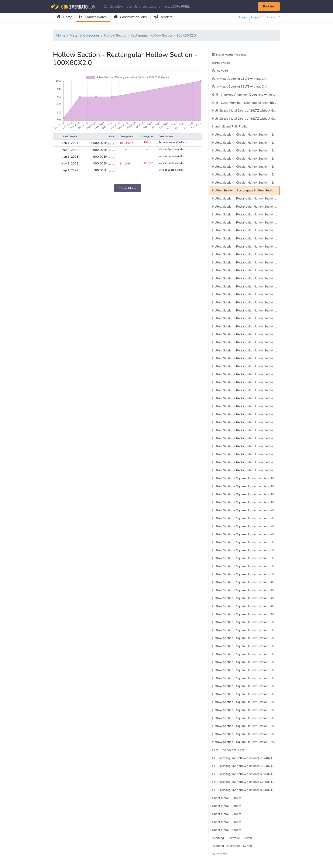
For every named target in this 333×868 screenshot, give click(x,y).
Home (64, 17)
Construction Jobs (130, 17)
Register (258, 17)
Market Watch (93, 17)
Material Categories (85, 35)
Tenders (163, 17)
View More (128, 188)
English (274, 17)
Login (243, 17)
